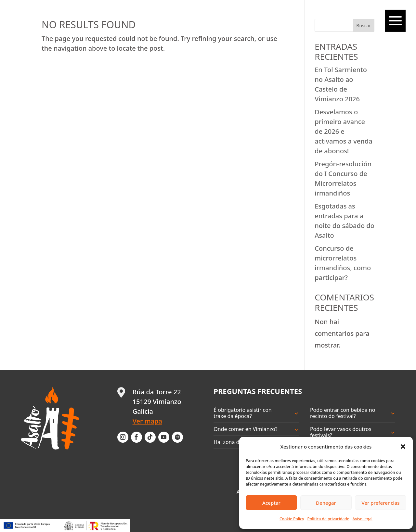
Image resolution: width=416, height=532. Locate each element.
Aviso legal (363, 519)
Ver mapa (147, 421)
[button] (403, 447)
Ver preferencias (380, 503)
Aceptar (271, 503)
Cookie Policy (292, 519)
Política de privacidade (328, 519)
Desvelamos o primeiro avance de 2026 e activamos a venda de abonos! (343, 131)
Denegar (326, 503)
